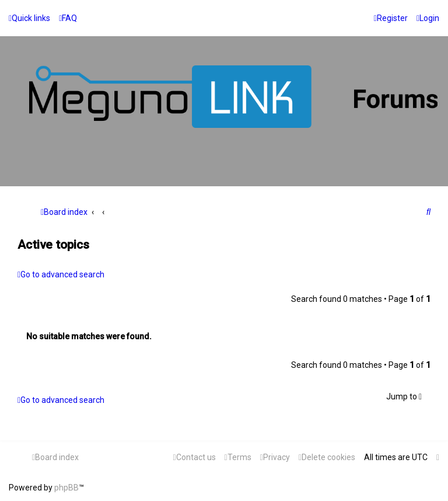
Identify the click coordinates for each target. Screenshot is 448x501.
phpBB (66, 488)
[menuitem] (68, 18)
